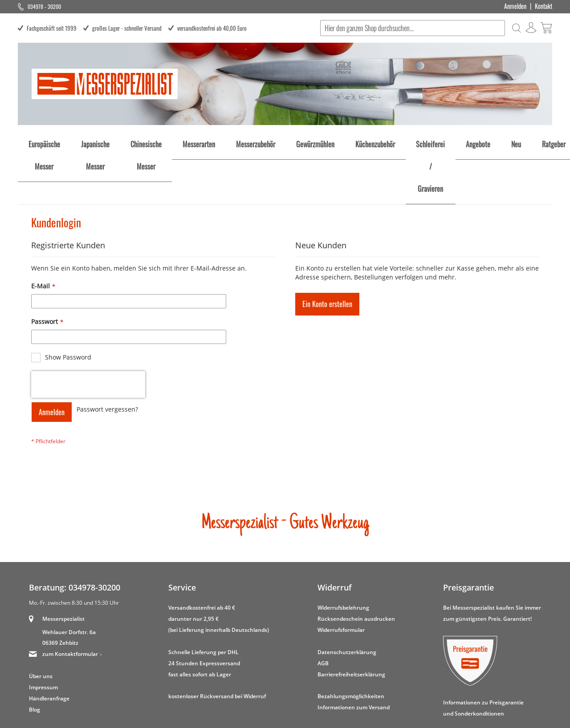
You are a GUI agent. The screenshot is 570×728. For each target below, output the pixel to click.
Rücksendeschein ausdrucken (356, 567)
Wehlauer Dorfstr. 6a (69, 580)
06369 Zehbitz (60, 591)
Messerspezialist (63, 567)
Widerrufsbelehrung (343, 556)
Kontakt (544, 6)
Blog (35, 658)
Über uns (41, 625)
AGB (323, 611)
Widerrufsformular (341, 578)
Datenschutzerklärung (347, 600)
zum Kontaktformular (70, 602)
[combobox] (412, 28)
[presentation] (88, 333)
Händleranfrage (49, 647)
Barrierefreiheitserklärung (351, 622)
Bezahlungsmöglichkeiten (351, 645)
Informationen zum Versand (354, 656)
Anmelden (515, 6)
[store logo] (105, 84)
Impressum (43, 636)
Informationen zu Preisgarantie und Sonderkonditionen (483, 656)
